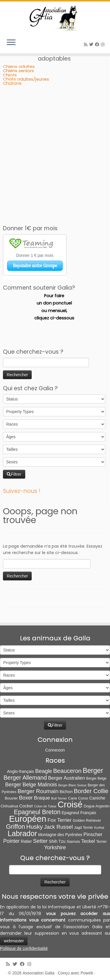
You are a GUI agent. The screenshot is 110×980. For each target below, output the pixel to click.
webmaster (14, 941)
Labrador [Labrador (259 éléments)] (22, 833)
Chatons (12, 83)
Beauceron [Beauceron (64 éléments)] (67, 771)
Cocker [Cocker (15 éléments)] (26, 806)
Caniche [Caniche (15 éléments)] (97, 798)
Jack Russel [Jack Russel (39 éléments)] (58, 827)
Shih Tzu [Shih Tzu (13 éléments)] (57, 841)
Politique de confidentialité (24, 948)
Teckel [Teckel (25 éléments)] (88, 841)
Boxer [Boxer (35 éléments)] (26, 798)
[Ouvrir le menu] (11, 43)
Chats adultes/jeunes (26, 79)
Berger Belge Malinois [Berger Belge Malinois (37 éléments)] (31, 785)
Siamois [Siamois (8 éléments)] (73, 841)
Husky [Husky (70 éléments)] (35, 827)
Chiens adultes (19, 67)
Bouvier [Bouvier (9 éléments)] (11, 798)
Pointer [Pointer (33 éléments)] (11, 841)
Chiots (10, 75)
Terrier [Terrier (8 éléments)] (101, 841)
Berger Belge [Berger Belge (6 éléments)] (97, 778)
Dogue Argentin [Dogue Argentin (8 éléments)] (97, 806)
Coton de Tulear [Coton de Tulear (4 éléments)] (45, 806)
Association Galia (38, 973)
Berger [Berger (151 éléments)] (93, 771)
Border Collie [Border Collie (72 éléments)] (91, 791)
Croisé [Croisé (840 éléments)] (70, 804)
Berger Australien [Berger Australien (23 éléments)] (67, 778)
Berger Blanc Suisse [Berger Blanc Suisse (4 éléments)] (72, 785)
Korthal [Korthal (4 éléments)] (99, 828)
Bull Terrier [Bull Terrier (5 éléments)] (59, 798)
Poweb (87, 973)
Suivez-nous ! (22, 491)
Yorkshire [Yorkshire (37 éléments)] (55, 847)
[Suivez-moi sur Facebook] (98, 44)
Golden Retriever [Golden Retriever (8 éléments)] (87, 820)
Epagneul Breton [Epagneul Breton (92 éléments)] (37, 812)
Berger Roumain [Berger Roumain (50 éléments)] (38, 791)
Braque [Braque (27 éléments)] (42, 798)
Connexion (55, 750)
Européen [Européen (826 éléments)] (28, 819)
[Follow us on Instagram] (104, 44)
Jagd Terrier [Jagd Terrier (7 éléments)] (83, 828)
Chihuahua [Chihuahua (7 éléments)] (9, 806)
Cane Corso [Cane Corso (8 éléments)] (78, 798)
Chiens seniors (18, 71)
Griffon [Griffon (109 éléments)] (15, 827)
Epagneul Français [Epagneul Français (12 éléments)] (79, 813)
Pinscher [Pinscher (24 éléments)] (93, 834)
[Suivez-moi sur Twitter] (92, 44)
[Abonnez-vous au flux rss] (87, 44)
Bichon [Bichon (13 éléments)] (66, 792)
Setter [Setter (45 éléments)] (40, 841)
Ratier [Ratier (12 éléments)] (26, 841)
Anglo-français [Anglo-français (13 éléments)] (21, 771)
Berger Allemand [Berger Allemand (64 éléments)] (25, 778)
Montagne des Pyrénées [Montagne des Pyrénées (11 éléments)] (60, 835)
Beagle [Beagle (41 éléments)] (44, 771)
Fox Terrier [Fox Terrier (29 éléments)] (60, 820)
